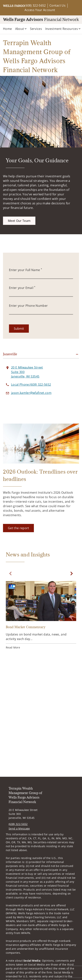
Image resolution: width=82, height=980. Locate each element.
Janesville (10, 354)
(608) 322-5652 (35, 5)
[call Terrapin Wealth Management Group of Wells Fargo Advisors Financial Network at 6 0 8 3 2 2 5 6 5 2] (31, 385)
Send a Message (19, 829)
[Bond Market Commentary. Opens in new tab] (41, 616)
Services (36, 29)
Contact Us (57, 5)
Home (7, 29)
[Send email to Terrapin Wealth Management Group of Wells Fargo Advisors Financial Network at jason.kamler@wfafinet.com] (31, 393)
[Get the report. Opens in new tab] (18, 528)
